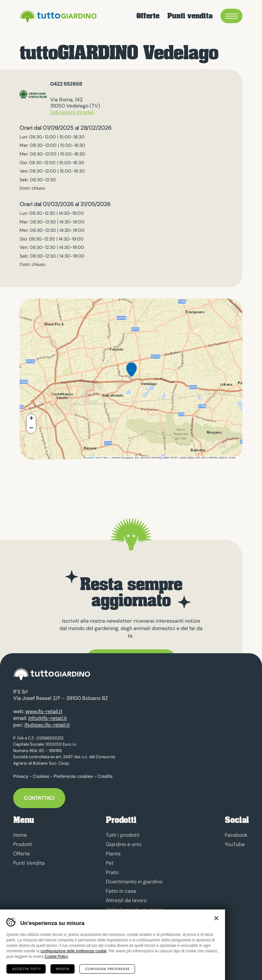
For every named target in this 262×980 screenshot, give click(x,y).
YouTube (235, 844)
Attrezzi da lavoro (126, 900)
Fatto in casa (121, 891)
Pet (110, 863)
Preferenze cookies (73, 776)
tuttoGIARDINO (57, 16)
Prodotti (23, 844)
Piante (113, 854)
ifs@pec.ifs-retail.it (47, 725)
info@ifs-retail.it (48, 718)
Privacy (21, 776)
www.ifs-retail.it (44, 711)
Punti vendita (190, 16)
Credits (105, 776)
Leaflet (88, 458)
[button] (131, 375)
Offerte (148, 16)
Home (20, 835)
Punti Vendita (29, 863)
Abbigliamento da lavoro (135, 910)
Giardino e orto (123, 844)
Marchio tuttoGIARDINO (134, 947)
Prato (112, 872)
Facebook (236, 835)
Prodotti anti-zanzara (131, 928)
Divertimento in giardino (134, 882)
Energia (115, 919)
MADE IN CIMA (44, 961)
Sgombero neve (124, 938)
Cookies (41, 776)
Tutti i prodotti (123, 835)
